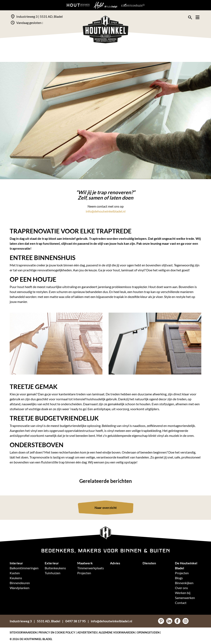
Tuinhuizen (53, 573)
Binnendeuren (20, 583)
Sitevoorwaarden (23, 632)
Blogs (179, 578)
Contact (181, 603)
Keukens (16, 578)
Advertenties (87, 632)
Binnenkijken (184, 583)
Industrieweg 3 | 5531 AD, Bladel (39, 16)
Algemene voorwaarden (117, 632)
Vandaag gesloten (30, 23)
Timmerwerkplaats (91, 568)
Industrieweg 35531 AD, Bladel (35, 621)
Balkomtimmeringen (24, 568)
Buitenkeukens (55, 568)
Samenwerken (185, 598)
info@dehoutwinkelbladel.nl (106, 211)
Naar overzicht (106, 508)
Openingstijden (148, 632)
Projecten (84, 573)
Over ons (181, 588)
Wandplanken (20, 588)
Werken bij (183, 593)
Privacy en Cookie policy (57, 632)
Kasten (15, 573)
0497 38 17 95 (76, 621)
